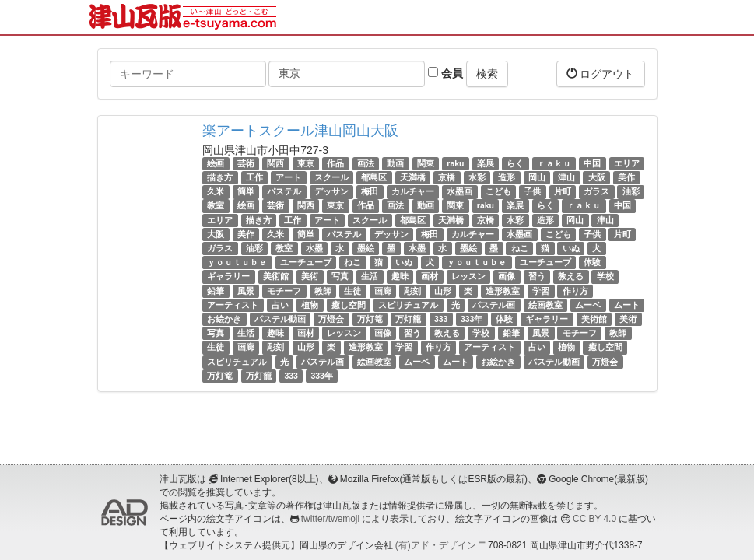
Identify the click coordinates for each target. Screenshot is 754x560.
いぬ (571, 248)
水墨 (314, 248)
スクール (331, 177)
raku (455, 163)
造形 (507, 177)
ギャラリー (228, 276)
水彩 (477, 177)
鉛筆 (216, 291)
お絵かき (224, 319)
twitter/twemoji (330, 519)
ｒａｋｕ (554, 163)
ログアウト (601, 73)
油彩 (631, 191)
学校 (605, 276)
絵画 (216, 163)
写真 (340, 276)
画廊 (383, 291)
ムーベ (588, 305)
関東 (426, 163)
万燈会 (331, 319)
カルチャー (413, 191)
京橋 (447, 177)
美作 (626, 177)
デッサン (331, 191)
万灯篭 (370, 319)
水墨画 (459, 191)
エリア (627, 163)
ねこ (520, 248)
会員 (445, 73)
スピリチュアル (408, 305)
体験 (592, 262)
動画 (395, 163)
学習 (541, 291)
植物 (310, 305)
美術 (310, 276)
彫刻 (412, 291)
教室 (216, 206)
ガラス (596, 191)
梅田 (370, 191)
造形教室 (503, 291)
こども (498, 191)
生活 (370, 276)
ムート (627, 305)
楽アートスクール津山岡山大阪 (300, 131)
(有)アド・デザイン (436, 545)
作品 (335, 163)
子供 (532, 191)
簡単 (246, 191)
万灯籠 (408, 319)
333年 (472, 319)
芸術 (246, 163)
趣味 (400, 276)
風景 (246, 291)
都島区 (374, 177)
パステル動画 (280, 319)
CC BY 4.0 (594, 519)
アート (288, 177)
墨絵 (366, 248)
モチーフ (284, 291)
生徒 (352, 291)
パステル (284, 191)
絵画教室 (545, 305)
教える (571, 276)
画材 (430, 276)
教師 (323, 291)
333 (441, 319)
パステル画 (494, 305)
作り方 (575, 291)
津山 (566, 177)
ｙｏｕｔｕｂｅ (237, 262)
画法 (366, 163)
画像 (507, 276)
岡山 (537, 177)
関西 (275, 163)
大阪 (597, 177)
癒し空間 (349, 305)
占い (280, 305)
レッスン (468, 276)
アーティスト (233, 305)
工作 (254, 177)
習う (537, 276)
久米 (216, 191)
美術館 (276, 276)
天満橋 (413, 177)
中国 (592, 163)
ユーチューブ (306, 262)
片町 (563, 191)
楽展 (486, 163)
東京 (306, 163)
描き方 (220, 177)
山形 (443, 291)
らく (515, 163)
